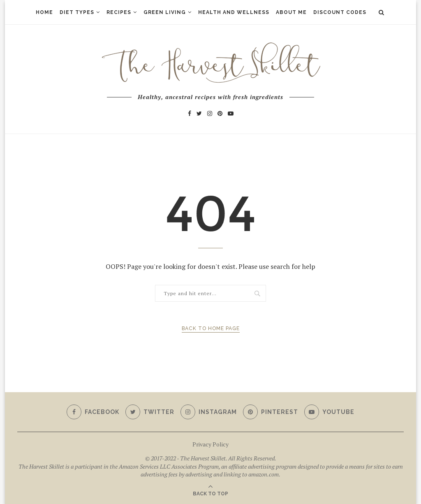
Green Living (165, 12)
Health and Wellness (234, 12)
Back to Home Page (211, 328)
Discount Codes (340, 12)
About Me (291, 12)
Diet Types (77, 12)
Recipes (119, 12)
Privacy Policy (210, 444)
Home (44, 12)
